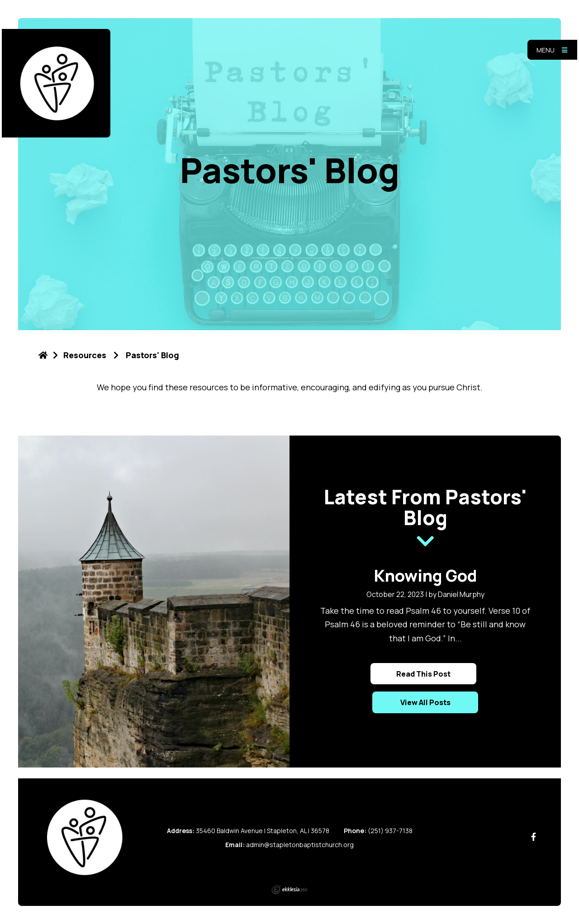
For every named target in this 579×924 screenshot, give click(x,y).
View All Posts (425, 702)
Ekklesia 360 (289, 890)
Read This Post (423, 674)
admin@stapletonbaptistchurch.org (300, 845)
